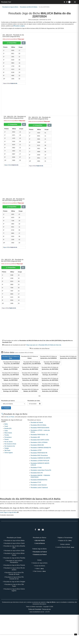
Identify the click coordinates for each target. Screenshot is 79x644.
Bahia (6, 424)
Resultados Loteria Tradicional (39, 488)
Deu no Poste (10, 417)
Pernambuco (8, 437)
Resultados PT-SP (36, 482)
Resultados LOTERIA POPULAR (40, 461)
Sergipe (7, 448)
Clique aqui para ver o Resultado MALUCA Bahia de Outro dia (44, 345)
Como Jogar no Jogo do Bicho (8, 512)
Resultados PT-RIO (36, 468)
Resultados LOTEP (36, 450)
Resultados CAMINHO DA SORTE (40, 458)
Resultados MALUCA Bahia (38, 425)
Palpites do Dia (65, 541)
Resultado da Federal (37, 422)
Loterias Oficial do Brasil (65, 547)
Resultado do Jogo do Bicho (10, 7)
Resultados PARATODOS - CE (39, 435)
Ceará (6, 426)
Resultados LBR (35, 437)
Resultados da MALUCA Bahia (29, 7)
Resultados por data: (34, 401)
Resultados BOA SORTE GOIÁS (40, 440)
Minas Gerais (8, 433)
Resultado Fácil (6, 2)
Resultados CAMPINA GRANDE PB (41, 448)
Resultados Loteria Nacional (39, 485)
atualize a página (19, 26)
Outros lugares (9, 453)
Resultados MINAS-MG (37, 445)
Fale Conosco (39, 571)
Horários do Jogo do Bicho (39, 563)
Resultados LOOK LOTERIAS (39, 442)
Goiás (6, 431)
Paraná (6, 439)
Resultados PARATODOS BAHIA (40, 428)
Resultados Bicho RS (37, 473)
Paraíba (7, 435)
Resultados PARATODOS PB (39, 453)
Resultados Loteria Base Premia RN (41, 470)
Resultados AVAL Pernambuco (39, 455)
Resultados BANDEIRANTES (39, 480)
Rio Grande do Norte (10, 444)
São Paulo (7, 450)
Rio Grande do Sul (10, 446)
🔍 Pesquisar (6, 408)
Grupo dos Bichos (39, 566)
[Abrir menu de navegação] (75, 2)
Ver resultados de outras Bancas (40, 348)
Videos (39, 569)
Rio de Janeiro (8, 442)
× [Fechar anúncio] (76, 634)
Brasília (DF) (8, 428)
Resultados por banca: (8, 401)
